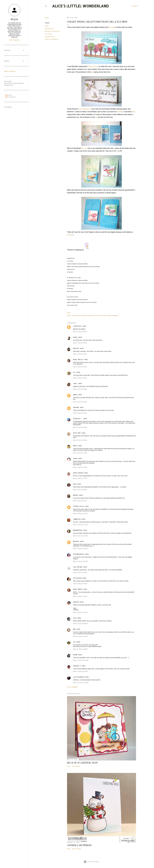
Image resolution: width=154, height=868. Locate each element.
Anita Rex (77, 433)
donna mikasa (78, 473)
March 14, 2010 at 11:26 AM (81, 683)
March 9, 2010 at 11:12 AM (80, 514)
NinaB (75, 655)
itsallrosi (77, 326)
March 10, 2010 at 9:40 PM (80, 649)
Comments (11, 97)
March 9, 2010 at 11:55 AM (80, 536)
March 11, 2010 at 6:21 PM (80, 671)
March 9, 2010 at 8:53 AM (80, 490)
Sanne (75, 337)
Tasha (75, 459)
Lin (74, 372)
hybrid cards (49, 29)
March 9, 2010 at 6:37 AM (80, 413)
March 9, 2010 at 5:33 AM (80, 378)
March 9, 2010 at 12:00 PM (80, 549)
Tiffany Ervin (79, 506)
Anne (75, 484)
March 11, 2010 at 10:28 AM (81, 660)
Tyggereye (77, 519)
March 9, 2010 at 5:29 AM (80, 367)
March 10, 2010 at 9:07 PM (80, 636)
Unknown (76, 407)
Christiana (77, 578)
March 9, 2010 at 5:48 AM (80, 389)
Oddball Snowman (79, 845)
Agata (75, 395)
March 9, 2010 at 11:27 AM (80, 525)
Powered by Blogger (91, 862)
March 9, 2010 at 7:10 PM (80, 596)
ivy (74, 642)
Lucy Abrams (78, 567)
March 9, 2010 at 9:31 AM (80, 501)
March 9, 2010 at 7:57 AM (80, 478)
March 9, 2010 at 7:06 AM (80, 440)
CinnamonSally (79, 554)
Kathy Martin (78, 360)
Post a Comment (73, 687)
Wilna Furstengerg (51, 39)
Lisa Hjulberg (79, 677)
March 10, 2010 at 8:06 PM (80, 624)
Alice (14, 19)
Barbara (76, 541)
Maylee (76, 495)
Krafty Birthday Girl (85, 109)
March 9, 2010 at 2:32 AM (80, 332)
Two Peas (48, 34)
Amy (74, 629)
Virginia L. (78, 419)
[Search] (135, 6)
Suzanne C (77, 666)
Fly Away (85, 148)
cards (47, 26)
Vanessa (76, 602)
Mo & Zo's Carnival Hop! (82, 763)
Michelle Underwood (52, 31)
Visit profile (14, 40)
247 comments (76, 766)
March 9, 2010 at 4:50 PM (80, 584)
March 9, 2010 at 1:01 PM (80, 573)
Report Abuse (10, 71)
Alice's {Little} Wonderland (80, 6)
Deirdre (76, 348)
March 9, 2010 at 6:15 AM (80, 402)
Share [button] (47, 18)
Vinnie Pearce (50, 37)
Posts (9, 95)
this (93, 72)
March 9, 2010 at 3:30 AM (80, 343)
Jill (75, 618)
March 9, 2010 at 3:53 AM (80, 354)
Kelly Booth (78, 589)
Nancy (75, 446)
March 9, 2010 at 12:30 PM (80, 561)
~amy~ (75, 384)
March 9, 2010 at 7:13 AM (80, 453)
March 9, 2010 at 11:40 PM (80, 612)
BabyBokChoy (78, 530)
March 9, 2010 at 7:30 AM (80, 467)
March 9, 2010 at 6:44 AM (80, 427)
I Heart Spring (93, 66)
